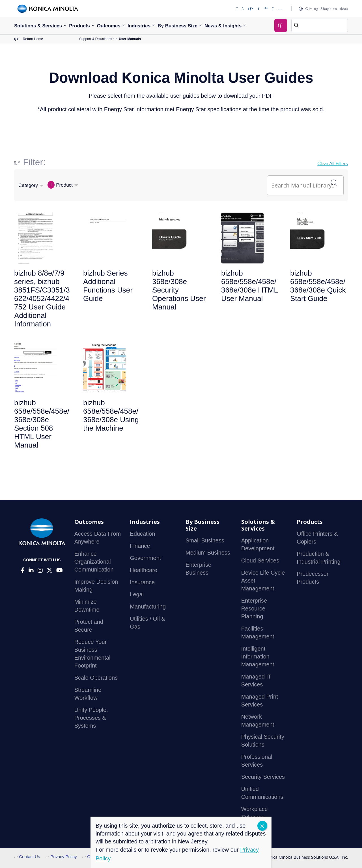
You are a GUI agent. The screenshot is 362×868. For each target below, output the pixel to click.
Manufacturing (148, 607)
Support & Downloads (96, 39)
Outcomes (109, 26)
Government (145, 558)
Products (79, 26)
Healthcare (144, 570)
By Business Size (177, 26)
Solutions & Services (38, 26)
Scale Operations (96, 678)
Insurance (142, 582)
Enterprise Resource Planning (254, 609)
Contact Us (27, 857)
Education (142, 534)
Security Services (263, 777)
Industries (139, 26)
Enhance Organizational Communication (94, 562)
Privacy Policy (61, 857)
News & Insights (223, 26)
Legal (137, 594)
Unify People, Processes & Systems (91, 718)
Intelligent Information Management (258, 657)
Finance (140, 546)
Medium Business (208, 553)
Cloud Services (260, 561)
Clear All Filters (333, 164)
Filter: (34, 162)
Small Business (205, 540)
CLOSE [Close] (262, 826)
